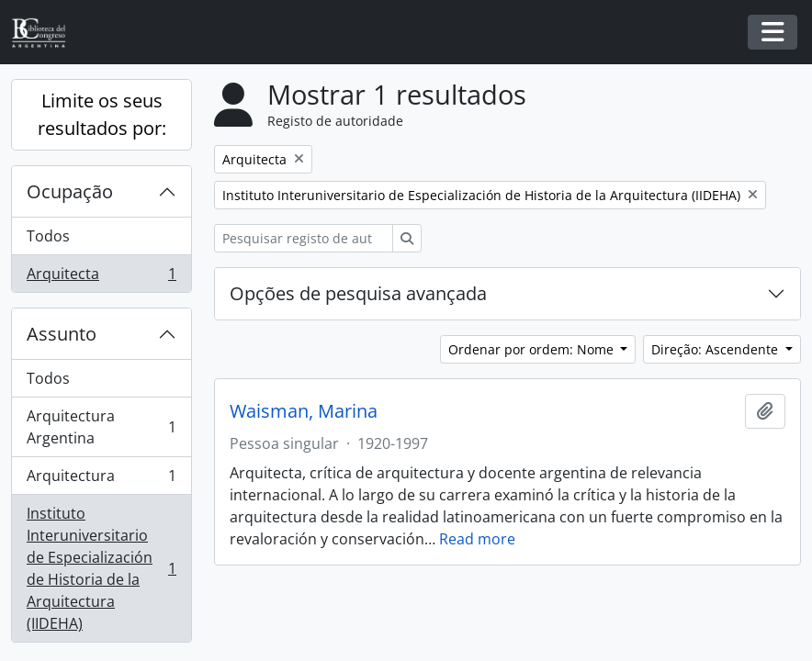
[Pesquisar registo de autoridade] (304, 238)
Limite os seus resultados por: (102, 114)
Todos (48, 236)
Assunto (62, 334)
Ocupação (70, 191)
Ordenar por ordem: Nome (533, 349)
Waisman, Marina (304, 411)
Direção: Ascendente (716, 349)
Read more (477, 539)
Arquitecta (101, 277)
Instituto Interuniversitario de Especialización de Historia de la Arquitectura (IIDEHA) (101, 568)
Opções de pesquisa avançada (358, 293)
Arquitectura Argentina (101, 427)
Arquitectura (101, 480)
